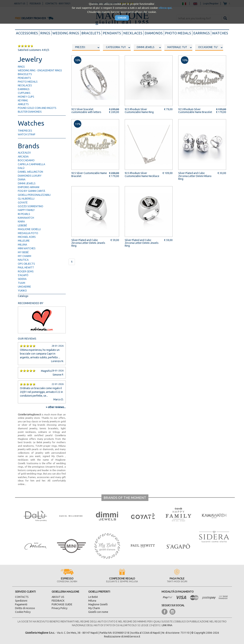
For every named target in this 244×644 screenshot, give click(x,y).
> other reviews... (56, 407)
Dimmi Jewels (27, 183)
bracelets (91, 33)
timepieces (25, 131)
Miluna (22, 245)
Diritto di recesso (25, 608)
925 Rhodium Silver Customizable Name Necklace (142, 174)
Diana (22, 179)
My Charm (25, 256)
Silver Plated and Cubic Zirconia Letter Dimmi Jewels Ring (88, 243)
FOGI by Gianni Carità (31, 191)
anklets (23, 104)
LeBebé (22, 225)
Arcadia (23, 157)
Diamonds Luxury (30, 176)
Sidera (22, 279)
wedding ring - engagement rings (40, 70)
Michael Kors (27, 237)
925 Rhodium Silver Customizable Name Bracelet (195, 111)
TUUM (22, 283)
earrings (202, 33)
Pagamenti (21, 604)
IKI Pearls (24, 214)
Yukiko (22, 291)
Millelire (24, 241)
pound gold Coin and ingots (37, 108)
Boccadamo (26, 160)
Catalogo (23, 296)
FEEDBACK (58, 601)
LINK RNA (167, 625)
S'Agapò (23, 275)
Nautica (23, 260)
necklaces (133, 33)
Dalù (21, 168)
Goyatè (23, 203)
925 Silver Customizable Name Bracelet (89, 174)
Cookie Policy (23, 612)
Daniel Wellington (30, 172)
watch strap (27, 134)
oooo (117, 47)
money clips (26, 97)
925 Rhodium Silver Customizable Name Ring (139, 111)
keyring (23, 100)
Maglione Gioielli (29, 229)
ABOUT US (58, 597)
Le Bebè (93, 597)
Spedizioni (21, 601)
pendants (112, 33)
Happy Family (26, 210)
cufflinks (24, 93)
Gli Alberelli (26, 199)
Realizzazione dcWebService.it (122, 636)
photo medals (178, 33)
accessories (28, 33)
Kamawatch (26, 218)
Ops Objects (26, 264)
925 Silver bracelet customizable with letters (86, 111)
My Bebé (23, 252)
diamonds (154, 33)
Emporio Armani (29, 187)
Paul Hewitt (26, 267)
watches (220, 33)
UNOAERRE (24, 287)
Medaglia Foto (28, 233)
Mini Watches (27, 248)
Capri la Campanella (31, 164)
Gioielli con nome (98, 612)
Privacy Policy (60, 608)
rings (45, 33)
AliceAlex (24, 153)
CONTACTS (22, 597)
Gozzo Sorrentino (31, 206)
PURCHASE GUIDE (62, 604)
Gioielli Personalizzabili (34, 195)
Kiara (21, 221)
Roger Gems (26, 271)
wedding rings (66, 33)
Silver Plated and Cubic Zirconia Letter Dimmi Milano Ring (195, 176)
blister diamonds (30, 112)
